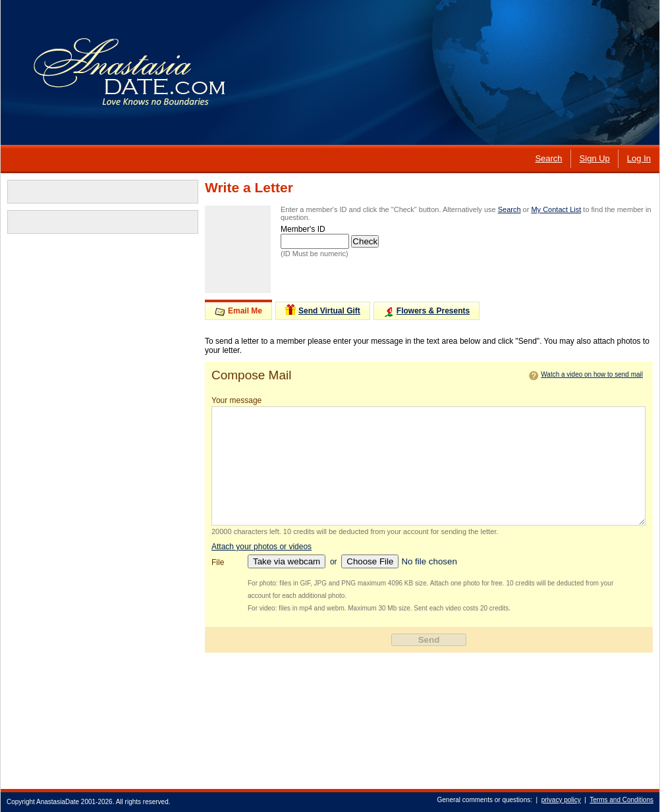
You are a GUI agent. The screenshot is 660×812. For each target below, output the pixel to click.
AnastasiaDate (58, 802)
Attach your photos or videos (261, 547)
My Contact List (556, 209)
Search (509, 209)
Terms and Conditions (621, 800)
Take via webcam (287, 561)
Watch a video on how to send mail (592, 374)
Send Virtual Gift (323, 310)
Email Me (238, 311)
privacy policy (561, 800)
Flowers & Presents (426, 312)
